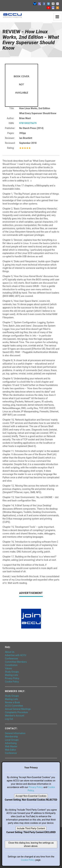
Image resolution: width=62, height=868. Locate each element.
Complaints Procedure (16, 712)
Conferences (11, 659)
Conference (11, 753)
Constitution (11, 665)
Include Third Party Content (31, 828)
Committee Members (16, 662)
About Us (10, 652)
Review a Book (12, 702)
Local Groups (12, 740)
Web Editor (10, 750)
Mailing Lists (11, 675)
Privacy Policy (12, 678)
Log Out (9, 719)
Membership (11, 737)
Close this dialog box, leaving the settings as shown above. (31, 844)
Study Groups (12, 672)
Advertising (11, 743)
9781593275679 (28, 123)
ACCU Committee (14, 706)
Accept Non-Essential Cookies (31, 796)
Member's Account (15, 716)
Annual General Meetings (18, 709)
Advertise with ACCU (16, 655)
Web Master (11, 746)
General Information (15, 733)
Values (8, 668)
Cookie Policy (12, 682)
